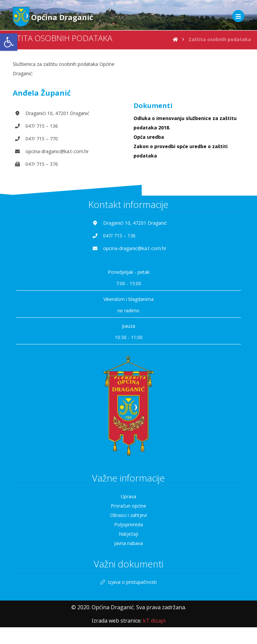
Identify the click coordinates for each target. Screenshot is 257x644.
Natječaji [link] (128, 534)
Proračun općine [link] (128, 506)
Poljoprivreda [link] (128, 524)
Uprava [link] (128, 496)
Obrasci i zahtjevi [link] (128, 515)
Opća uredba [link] (149, 137)
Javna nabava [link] (128, 543)
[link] (9, 42)
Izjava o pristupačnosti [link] (128, 582)
